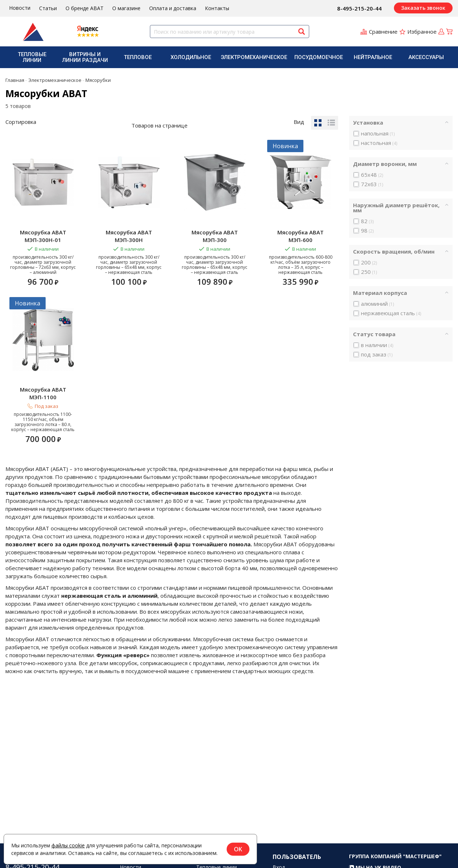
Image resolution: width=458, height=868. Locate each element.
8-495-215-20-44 (359, 8)
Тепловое (138, 57)
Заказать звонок (423, 8)
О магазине (126, 8)
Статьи (48, 8)
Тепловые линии (32, 57)
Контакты (217, 8)
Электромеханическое (254, 57)
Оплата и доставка (173, 8)
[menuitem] (32, 57)
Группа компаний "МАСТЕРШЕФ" (395, 863)
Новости (20, 8)
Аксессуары (426, 57)
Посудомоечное (319, 57)
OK (238, 849)
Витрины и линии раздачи (85, 57)
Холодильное (191, 57)
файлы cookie (68, 845)
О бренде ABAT (85, 8)
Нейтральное (373, 57)
